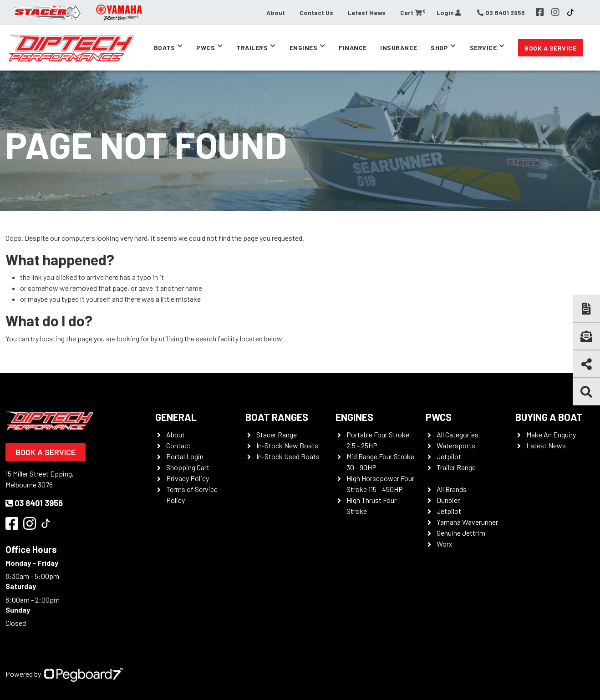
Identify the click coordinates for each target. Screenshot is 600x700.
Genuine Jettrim (461, 533)
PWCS (439, 417)
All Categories (458, 434)
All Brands (452, 489)
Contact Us (316, 13)
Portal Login (185, 456)
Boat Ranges (277, 417)
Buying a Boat (549, 417)
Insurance (399, 48)
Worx (445, 544)
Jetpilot (449, 456)
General (176, 417)
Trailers (252, 48)
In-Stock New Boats (287, 445)
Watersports (456, 445)
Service (483, 48)
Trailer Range (456, 467)
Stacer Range (277, 434)
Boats (165, 48)
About (276, 13)
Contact (178, 445)
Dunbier (448, 500)
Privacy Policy (188, 478)
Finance (353, 48)
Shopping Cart (188, 467)
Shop (439, 48)
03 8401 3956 (34, 503)
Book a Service (550, 48)
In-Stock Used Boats (288, 456)
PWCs (206, 48)
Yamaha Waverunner (467, 522)
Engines (304, 48)
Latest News (367, 13)
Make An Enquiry (551, 434)
